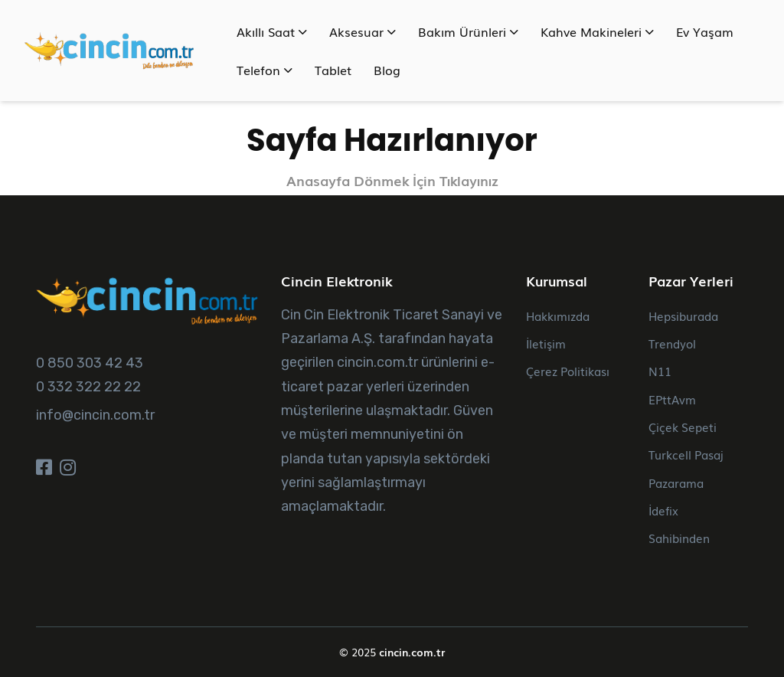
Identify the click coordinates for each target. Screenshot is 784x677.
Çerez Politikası (568, 371)
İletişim (546, 343)
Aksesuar (363, 31)
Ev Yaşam (705, 31)
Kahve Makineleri (597, 31)
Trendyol (672, 343)
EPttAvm (672, 399)
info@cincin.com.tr (95, 415)
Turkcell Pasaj (686, 454)
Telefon (265, 70)
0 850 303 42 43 (90, 363)
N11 (660, 371)
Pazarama (676, 482)
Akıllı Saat (272, 31)
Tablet (333, 70)
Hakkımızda (558, 316)
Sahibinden (679, 538)
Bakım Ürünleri (468, 31)
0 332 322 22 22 (88, 387)
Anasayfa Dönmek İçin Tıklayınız (392, 180)
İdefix (663, 510)
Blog (387, 70)
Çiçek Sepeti (683, 427)
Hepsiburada (683, 316)
